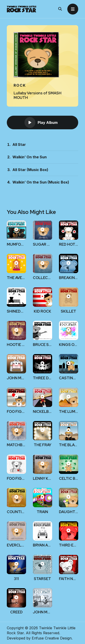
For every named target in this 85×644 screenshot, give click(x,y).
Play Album (41, 122)
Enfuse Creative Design (52, 638)
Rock (20, 85)
